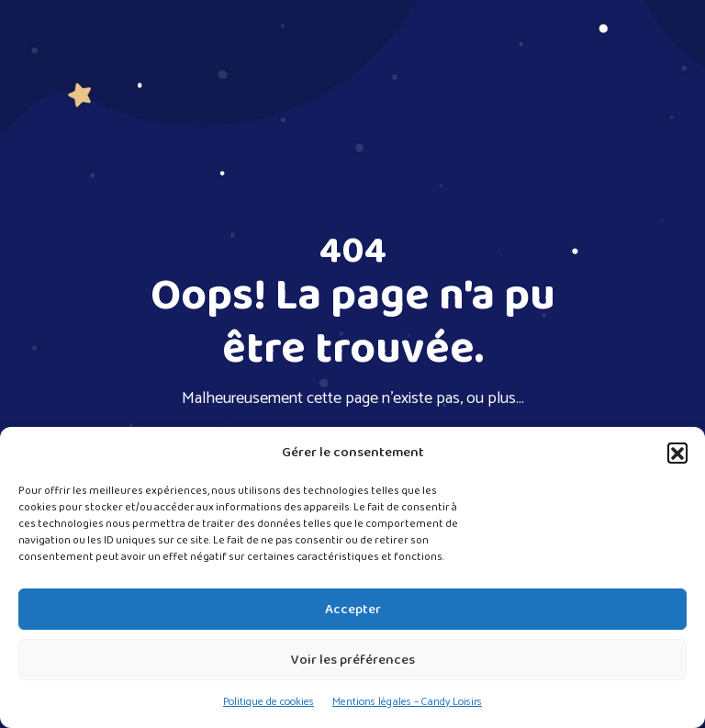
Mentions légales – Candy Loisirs (407, 702)
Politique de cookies (269, 702)
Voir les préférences (353, 660)
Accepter (353, 610)
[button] (677, 453)
